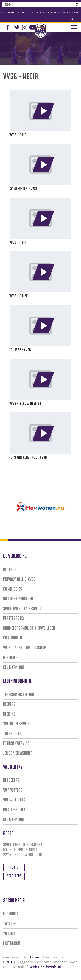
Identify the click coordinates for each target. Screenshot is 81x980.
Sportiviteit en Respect (22, 609)
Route (14, 867)
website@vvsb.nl (46, 967)
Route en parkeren (18, 599)
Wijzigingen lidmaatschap (25, 648)
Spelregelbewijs (16, 724)
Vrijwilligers (40, 13)
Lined (35, 957)
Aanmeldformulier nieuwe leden (29, 628)
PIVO (8, 962)
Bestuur (10, 569)
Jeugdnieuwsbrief (18, 753)
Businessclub (56, 13)
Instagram (12, 943)
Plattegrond (14, 618)
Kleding (9, 714)
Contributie (13, 638)
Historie (10, 657)
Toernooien (12, 734)
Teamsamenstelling (19, 694)
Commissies (13, 589)
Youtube (10, 933)
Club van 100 (73, 16)
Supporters (24, 13)
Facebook (11, 914)
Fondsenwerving (17, 743)
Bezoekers (8, 13)
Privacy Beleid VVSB (19, 579)
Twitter (10, 924)
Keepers (9, 704)
